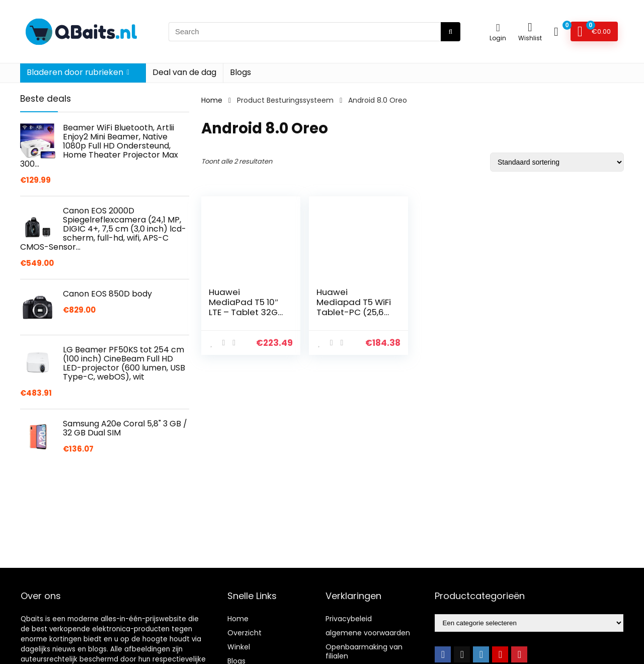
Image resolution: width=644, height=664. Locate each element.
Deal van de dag (184, 72)
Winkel (239, 647)
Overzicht (245, 633)
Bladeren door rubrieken (75, 72)
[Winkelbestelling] (557, 162)
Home (212, 100)
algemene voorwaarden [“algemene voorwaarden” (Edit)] (368, 633)
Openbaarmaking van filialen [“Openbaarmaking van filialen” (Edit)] (364, 651)
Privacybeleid (349, 619)
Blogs (240, 72)
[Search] (451, 32)
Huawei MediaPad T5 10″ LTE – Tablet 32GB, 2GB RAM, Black (247, 307)
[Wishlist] (530, 27)
